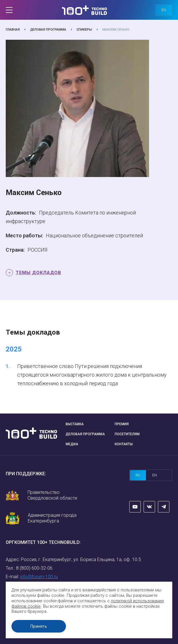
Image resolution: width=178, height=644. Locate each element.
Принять (39, 626)
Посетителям (127, 434)
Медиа (72, 444)
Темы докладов (38, 273)
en (164, 10)
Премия (122, 424)
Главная (13, 30)
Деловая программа (48, 30)
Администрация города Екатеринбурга (52, 518)
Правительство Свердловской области (52, 495)
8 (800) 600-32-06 (34, 568)
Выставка (75, 424)
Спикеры (84, 30)
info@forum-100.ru (39, 577)
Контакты (124, 444)
